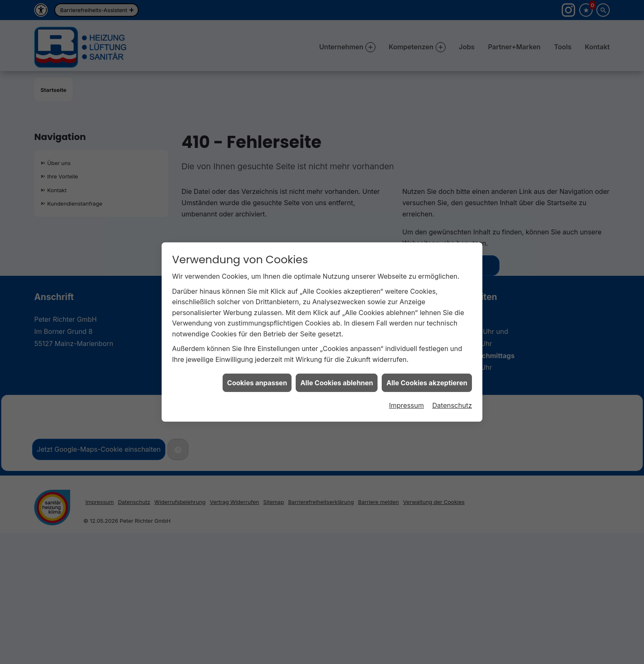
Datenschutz (452, 401)
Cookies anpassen (257, 378)
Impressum (406, 401)
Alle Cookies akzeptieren (427, 378)
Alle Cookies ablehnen (337, 378)
